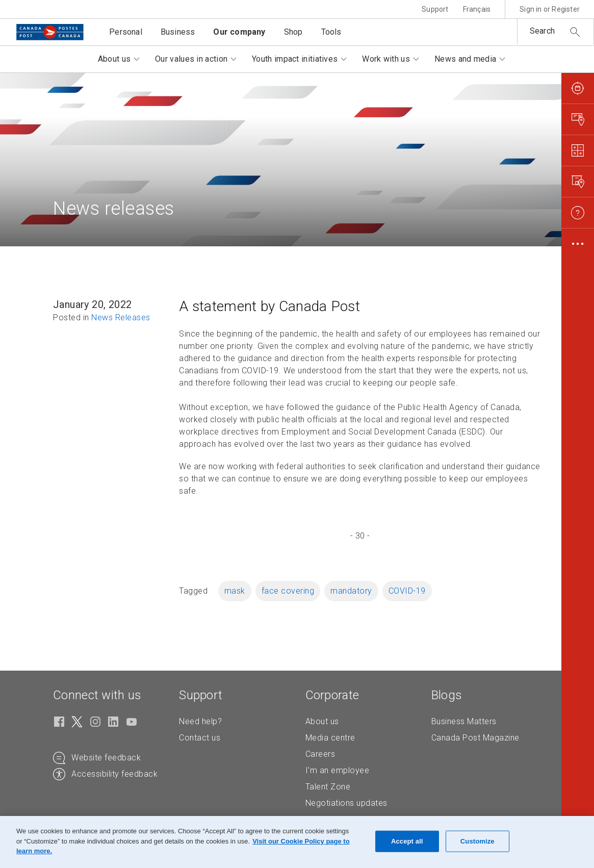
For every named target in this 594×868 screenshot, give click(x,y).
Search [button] (542, 31)
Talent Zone (328, 787)
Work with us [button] (386, 59)
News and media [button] (465, 59)
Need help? (200, 721)
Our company (239, 32)
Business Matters (464, 721)
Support (435, 9)
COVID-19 (407, 591)
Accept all (407, 841)
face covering (288, 591)
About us (322, 721)
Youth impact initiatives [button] (295, 59)
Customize (477, 841)
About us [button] (114, 59)
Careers (320, 754)
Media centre (330, 738)
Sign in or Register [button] (550, 9)
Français (477, 9)
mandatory (351, 591)
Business (178, 32)
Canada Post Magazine (475, 738)
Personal (126, 32)
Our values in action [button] (191, 59)
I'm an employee (338, 770)
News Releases (121, 317)
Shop (293, 32)
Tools (331, 32)
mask (235, 591)
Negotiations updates (346, 803)
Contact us (200, 738)
